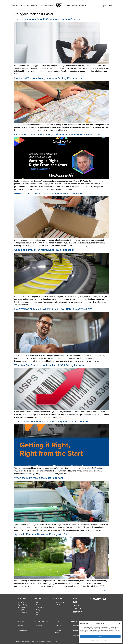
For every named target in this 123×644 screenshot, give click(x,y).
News (75, 599)
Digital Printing (40, 607)
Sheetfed (38, 605)
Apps (37, 628)
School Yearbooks (22, 612)
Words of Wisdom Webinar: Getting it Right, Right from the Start (51, 421)
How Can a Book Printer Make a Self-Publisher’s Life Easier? (49, 193)
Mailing (38, 612)
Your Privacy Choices (52, 642)
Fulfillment (39, 615)
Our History (58, 626)
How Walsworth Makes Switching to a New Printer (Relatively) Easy (53, 309)
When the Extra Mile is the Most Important (39, 478)
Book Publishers (22, 607)
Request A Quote (107, 6)
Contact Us (83, 6)
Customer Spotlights (23, 631)
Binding (38, 610)
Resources (20, 626)
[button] (120, 623)
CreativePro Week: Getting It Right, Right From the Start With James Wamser (59, 134)
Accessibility (42, 642)
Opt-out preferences (97, 641)
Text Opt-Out (58, 605)
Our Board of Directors (58, 631)
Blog (68, 6)
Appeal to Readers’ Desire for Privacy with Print (42, 534)
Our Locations (58, 628)
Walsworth (27, 642)
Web (37, 602)
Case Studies (21, 628)
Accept (100, 636)
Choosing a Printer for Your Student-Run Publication (44, 250)
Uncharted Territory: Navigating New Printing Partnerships (48, 78)
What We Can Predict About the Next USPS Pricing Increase (49, 365)
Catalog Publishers (23, 610)
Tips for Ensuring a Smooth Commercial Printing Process (47, 19)
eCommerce (39, 626)
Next (106, 591)
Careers (74, 6)
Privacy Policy (105, 641)
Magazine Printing (22, 605)
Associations (21, 602)
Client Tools (78, 609)
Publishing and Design (60, 602)
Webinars (20, 633)
